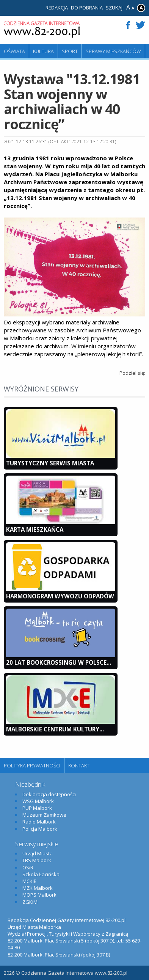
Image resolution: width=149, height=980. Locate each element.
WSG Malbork (38, 801)
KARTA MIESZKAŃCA (35, 529)
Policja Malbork (40, 829)
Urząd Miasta (38, 853)
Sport (70, 51)
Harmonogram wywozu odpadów (60, 596)
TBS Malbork (37, 860)
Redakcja (57, 8)
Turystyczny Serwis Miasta (50, 463)
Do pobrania (87, 8)
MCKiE (29, 881)
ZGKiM (30, 902)
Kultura (43, 51)
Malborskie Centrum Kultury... (55, 729)
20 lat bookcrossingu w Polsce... (59, 662)
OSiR (28, 867)
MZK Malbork (38, 888)
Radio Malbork (39, 822)
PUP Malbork (37, 808)
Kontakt (79, 766)
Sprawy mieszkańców (113, 51)
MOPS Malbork (39, 895)
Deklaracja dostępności (49, 794)
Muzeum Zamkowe (44, 815)
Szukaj (114, 8)
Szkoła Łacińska (41, 874)
